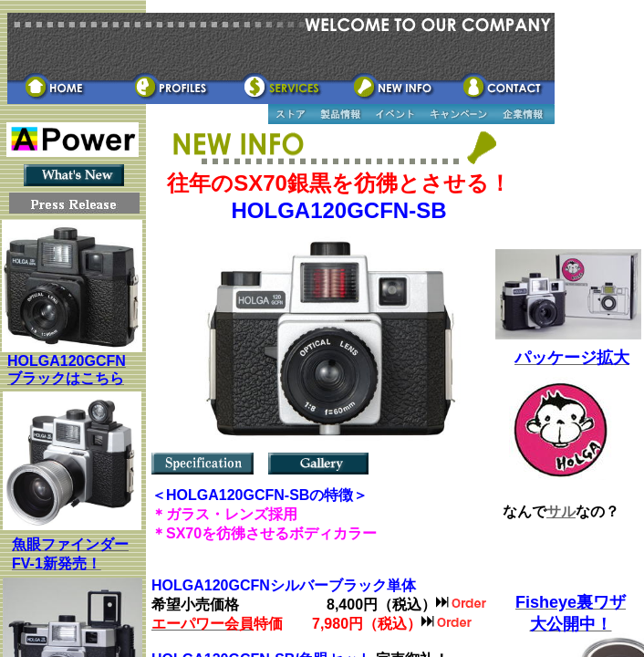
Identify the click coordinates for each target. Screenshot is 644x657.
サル (561, 511)
